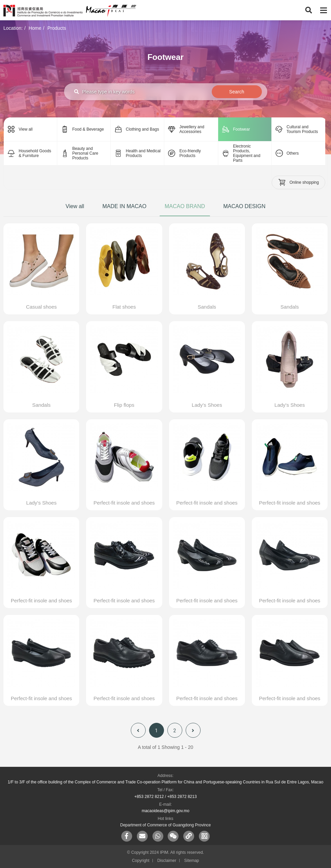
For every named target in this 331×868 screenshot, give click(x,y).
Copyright (140, 861)
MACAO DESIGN (244, 206)
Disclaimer (167, 861)
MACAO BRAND (185, 206)
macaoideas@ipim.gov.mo (165, 811)
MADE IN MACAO (124, 206)
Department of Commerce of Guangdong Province (165, 825)
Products (57, 28)
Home (35, 28)
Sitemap (192, 861)
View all (75, 206)
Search (236, 92)
